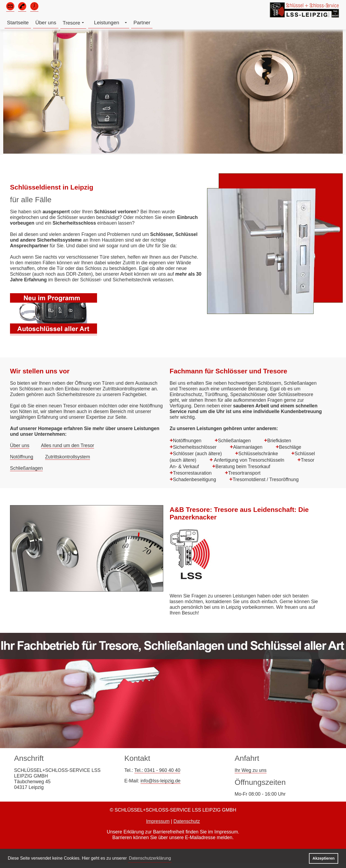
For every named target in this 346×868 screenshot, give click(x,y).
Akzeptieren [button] (324, 858)
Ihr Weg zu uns (251, 770)
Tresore (71, 23)
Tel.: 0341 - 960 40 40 (157, 770)
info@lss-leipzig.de (161, 781)
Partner (142, 23)
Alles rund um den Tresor (68, 445)
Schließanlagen (26, 468)
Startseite (18, 23)
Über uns (46, 23)
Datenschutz (187, 821)
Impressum (158, 821)
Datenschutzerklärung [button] (150, 858)
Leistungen (107, 23)
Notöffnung (22, 457)
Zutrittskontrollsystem (68, 457)
